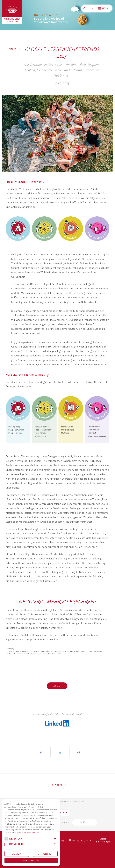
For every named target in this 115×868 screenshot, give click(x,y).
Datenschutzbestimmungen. (29, 833)
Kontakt (57, 686)
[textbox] (83, 822)
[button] (41, 752)
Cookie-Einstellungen (103, 840)
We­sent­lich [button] (13, 839)
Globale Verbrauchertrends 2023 (71, 802)
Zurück (12, 49)
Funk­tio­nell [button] (14, 844)
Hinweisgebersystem (80, 840)
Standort (61, 822)
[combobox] (84, 822)
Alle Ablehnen (45, 854)
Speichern (17, 854)
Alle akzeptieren (31, 861)
